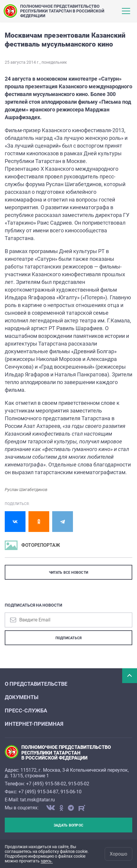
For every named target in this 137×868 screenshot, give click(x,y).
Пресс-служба (26, 710)
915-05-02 (79, 784)
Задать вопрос (68, 825)
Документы (22, 697)
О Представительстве (36, 684)
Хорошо (118, 854)
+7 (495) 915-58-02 (46, 784)
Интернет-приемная (34, 724)
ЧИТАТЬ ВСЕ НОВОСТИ (68, 573)
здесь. (47, 861)
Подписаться (69, 638)
